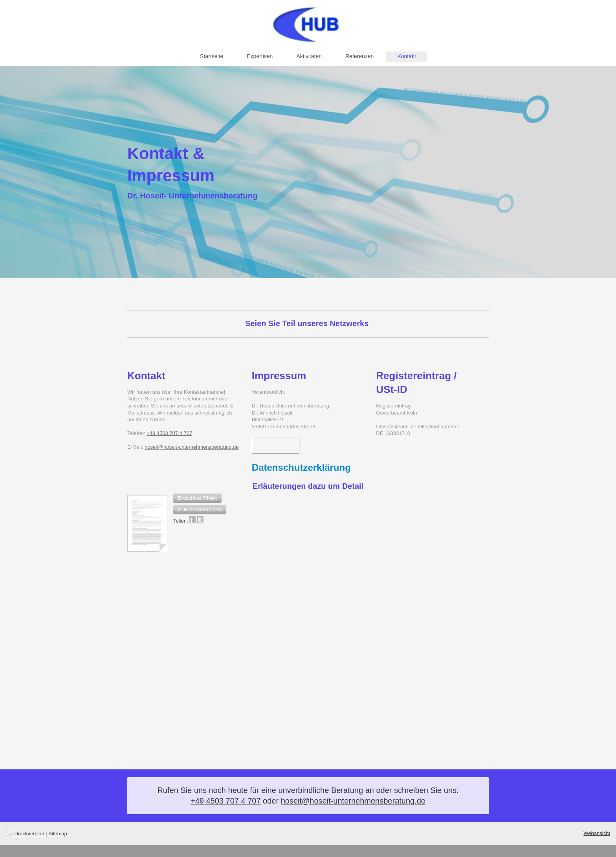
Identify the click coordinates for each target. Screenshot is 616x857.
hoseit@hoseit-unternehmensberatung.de (192, 447)
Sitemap (58, 834)
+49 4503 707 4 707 (169, 433)
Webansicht (597, 833)
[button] (197, 498)
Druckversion (26, 834)
